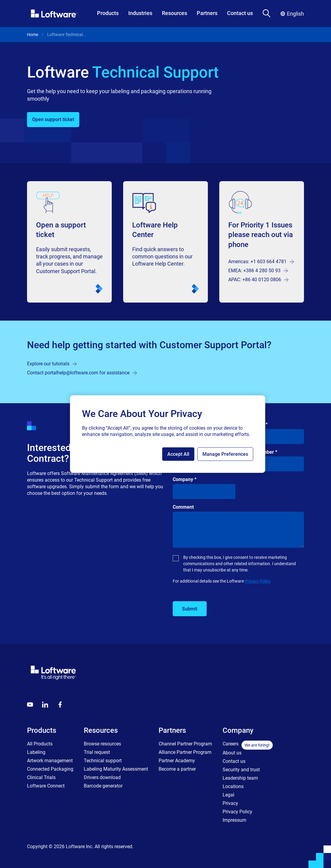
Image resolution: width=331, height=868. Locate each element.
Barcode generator (103, 786)
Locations (233, 786)
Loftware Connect (46, 786)
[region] (168, 434)
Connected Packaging (50, 769)
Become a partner (177, 769)
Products (108, 13)
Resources (175, 13)
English (292, 14)
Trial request (97, 752)
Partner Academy (177, 761)
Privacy (230, 803)
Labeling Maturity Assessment (116, 769)
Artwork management (50, 761)
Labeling (36, 752)
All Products (40, 744)
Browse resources (102, 744)
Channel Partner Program (185, 744)
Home (33, 35)
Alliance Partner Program (185, 752)
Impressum (234, 820)
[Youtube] (30, 705)
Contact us (240, 13)
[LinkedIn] (45, 705)
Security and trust (241, 770)
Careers (231, 744)
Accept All (178, 454)
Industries (140, 13)
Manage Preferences (225, 454)
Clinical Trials (41, 777)
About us (232, 753)
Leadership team (240, 778)
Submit (190, 609)
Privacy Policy (258, 581)
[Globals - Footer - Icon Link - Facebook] (60, 705)
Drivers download (102, 777)
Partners (207, 13)
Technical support (103, 761)
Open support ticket (53, 119)
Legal (228, 795)
